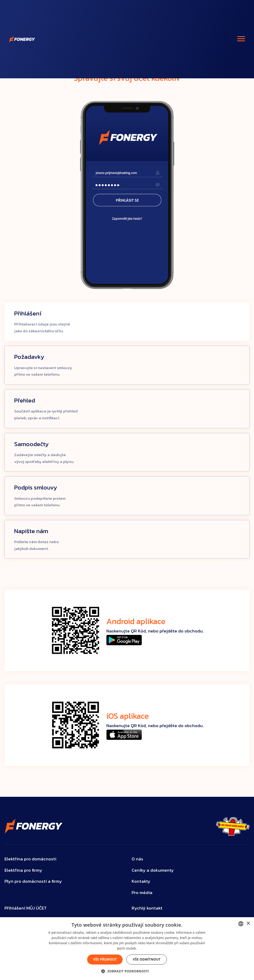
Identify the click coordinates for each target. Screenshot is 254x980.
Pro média (142, 893)
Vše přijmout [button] (105, 959)
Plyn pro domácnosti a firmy (33, 881)
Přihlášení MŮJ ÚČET (26, 908)
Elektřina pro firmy (23, 870)
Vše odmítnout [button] (146, 959)
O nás (137, 859)
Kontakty (141, 881)
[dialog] (127, 949)
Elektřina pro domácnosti (30, 859)
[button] (127, 971)
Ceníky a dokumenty (153, 870)
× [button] (248, 924)
